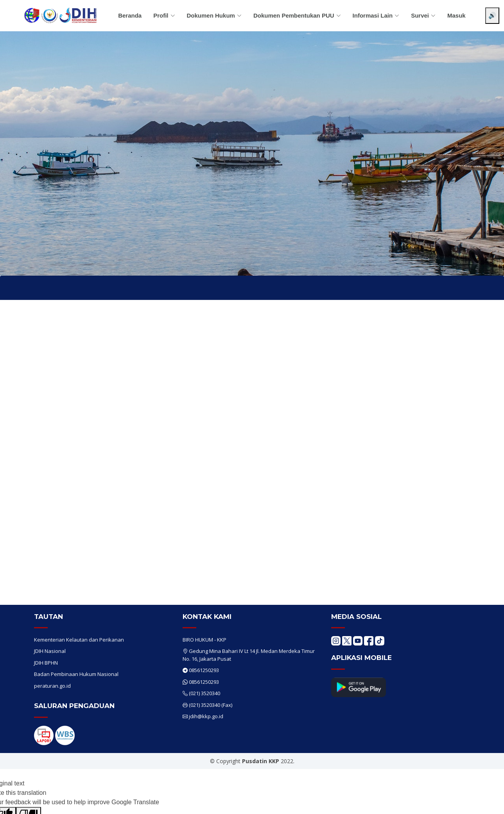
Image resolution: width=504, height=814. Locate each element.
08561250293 (204, 670)
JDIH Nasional (50, 651)
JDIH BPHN (46, 663)
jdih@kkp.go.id (206, 716)
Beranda (130, 15)
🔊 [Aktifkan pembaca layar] (492, 15)
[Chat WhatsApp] (486, 801)
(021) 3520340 (204, 693)
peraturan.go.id (52, 686)
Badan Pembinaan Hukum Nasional (76, 674)
